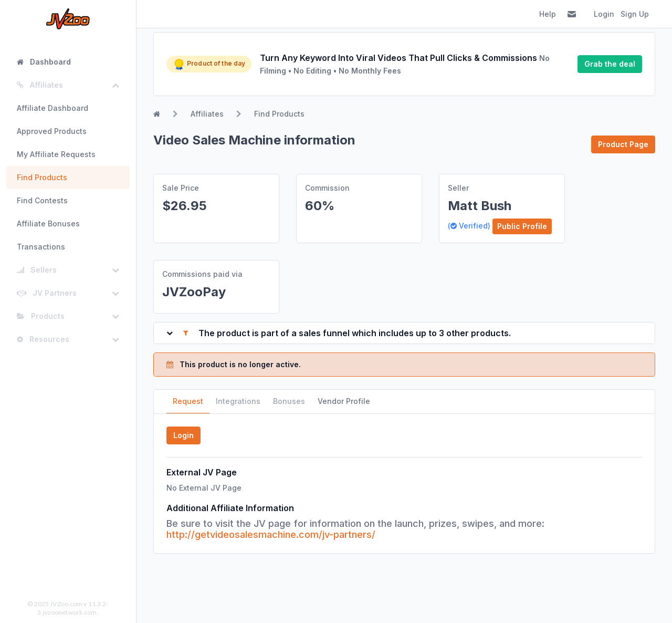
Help (548, 14)
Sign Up (635, 14)
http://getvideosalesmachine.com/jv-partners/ (271, 534)
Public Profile (522, 226)
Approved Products (52, 131)
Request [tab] (188, 401)
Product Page (623, 144)
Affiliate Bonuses (48, 224)
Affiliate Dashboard (52, 108)
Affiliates (207, 114)
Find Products (42, 177)
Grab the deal (610, 64)
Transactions (41, 247)
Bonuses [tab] (289, 401)
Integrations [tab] (238, 401)
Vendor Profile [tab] (344, 401)
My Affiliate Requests (56, 154)
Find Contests (42, 200)
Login (604, 14)
